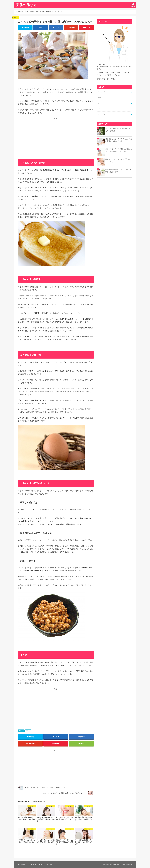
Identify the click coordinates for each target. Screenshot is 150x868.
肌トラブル (101, 114)
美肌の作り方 (26, 5)
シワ (99, 109)
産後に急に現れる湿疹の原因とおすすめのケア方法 (119, 130)
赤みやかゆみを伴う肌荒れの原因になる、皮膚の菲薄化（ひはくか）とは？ (119, 150)
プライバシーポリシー (35, 865)
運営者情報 (21, 865)
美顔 (99, 98)
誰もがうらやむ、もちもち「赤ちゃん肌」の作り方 (119, 160)
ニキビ (22, 731)
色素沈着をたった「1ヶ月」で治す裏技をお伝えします (118, 171)
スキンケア (101, 92)
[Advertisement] (56, 134)
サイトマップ (49, 865)
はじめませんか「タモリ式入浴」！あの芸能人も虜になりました (119, 140)
